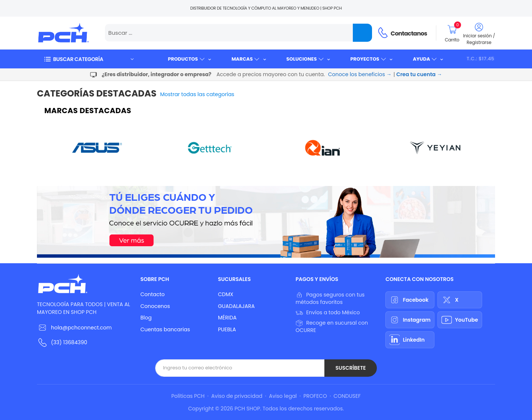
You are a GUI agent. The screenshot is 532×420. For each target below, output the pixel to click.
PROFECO (315, 396)
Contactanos (409, 33)
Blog (146, 318)
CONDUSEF (347, 396)
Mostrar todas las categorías (197, 94)
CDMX (226, 294)
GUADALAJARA (236, 306)
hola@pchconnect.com (81, 328)
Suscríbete (351, 368)
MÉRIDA (227, 318)
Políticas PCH (188, 396)
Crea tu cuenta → (419, 74)
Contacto (153, 294)
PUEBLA (227, 329)
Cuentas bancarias (165, 329)
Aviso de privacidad (237, 396)
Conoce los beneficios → (360, 74)
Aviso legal (283, 396)
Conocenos (155, 306)
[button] (89, 59)
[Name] (362, 33)
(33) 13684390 (69, 342)
